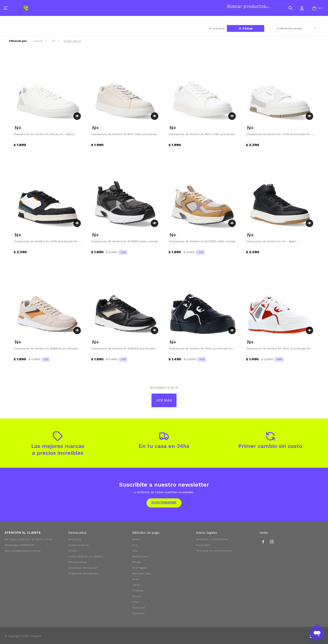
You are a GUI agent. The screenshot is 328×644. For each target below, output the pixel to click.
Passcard (138, 608)
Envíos (73, 551)
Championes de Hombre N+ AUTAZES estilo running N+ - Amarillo (203, 241)
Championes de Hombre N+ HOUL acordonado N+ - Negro (203, 349)
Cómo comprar (79, 545)
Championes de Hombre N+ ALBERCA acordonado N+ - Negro (125, 349)
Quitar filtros (72, 41)
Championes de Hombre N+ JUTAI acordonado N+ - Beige (280, 134)
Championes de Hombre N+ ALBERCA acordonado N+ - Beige (48, 349)
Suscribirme (164, 503)
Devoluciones (78, 562)
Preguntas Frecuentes (83, 573)
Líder (136, 602)
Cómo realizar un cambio (86, 556)
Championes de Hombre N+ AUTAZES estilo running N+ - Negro (125, 241)
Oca (135, 545)
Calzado (38, 41)
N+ (54, 41)
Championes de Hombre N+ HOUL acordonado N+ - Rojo (280, 349)
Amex (136, 539)
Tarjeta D (138, 613)
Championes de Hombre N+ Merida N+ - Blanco (44, 134)
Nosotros (75, 539)
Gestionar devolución (83, 568)
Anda (136, 579)
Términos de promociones (214, 551)
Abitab (137, 562)
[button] (290, 8)
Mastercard (140, 556)
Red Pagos (139, 568)
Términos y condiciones (212, 539)
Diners (137, 596)
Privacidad (203, 545)
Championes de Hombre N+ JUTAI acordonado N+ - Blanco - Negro (48, 241)
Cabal (136, 585)
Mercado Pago (142, 573)
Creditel (138, 591)
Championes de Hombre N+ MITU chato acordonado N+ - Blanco (203, 134)
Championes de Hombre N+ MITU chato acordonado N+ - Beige (125, 134)
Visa (135, 551)
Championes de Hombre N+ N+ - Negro (271, 241)
